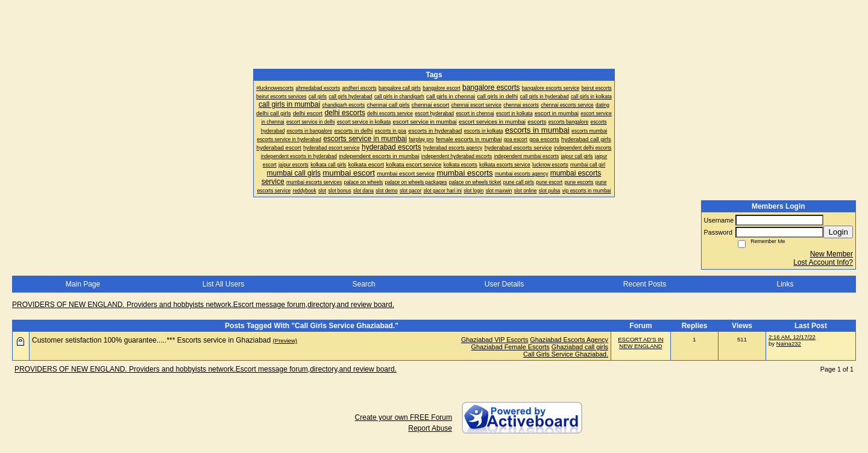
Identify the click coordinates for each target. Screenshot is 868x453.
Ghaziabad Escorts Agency (569, 340)
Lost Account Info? (823, 262)
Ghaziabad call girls (580, 347)
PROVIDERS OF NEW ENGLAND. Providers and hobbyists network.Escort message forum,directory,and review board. (203, 305)
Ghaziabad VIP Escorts (495, 340)
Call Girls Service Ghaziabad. (566, 354)
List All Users (223, 284)
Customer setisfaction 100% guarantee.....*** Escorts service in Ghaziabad (151, 340)
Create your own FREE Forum (404, 417)
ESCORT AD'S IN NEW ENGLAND (641, 343)
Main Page (83, 284)
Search (363, 284)
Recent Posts (645, 284)
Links (785, 284)
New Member (832, 254)
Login (838, 232)
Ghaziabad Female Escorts (511, 347)
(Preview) (285, 341)
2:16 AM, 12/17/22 (792, 337)
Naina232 (789, 344)
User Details (504, 284)
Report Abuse (430, 428)
